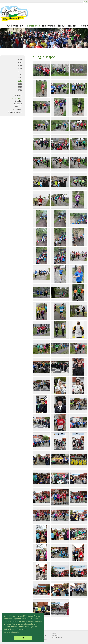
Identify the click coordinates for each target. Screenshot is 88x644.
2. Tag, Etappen (16, 109)
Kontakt (54, 633)
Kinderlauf (18, 101)
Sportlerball (18, 104)
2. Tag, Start (18, 107)
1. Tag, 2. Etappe (16, 98)
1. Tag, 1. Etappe (16, 96)
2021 (20, 69)
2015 (20, 87)
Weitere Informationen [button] (13, 632)
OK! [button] (23, 638)
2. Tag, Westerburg (15, 112)
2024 (20, 59)
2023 (20, 62)
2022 (20, 65)
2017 (20, 81)
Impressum (55, 635)
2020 (20, 72)
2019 (20, 75)
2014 (20, 90)
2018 (20, 78)
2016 (20, 84)
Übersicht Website (57, 637)
